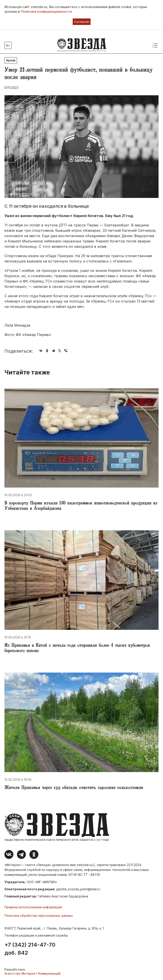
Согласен (82, 22)
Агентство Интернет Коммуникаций (32, 973)
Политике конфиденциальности (46, 11)
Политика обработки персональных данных (39, 916)
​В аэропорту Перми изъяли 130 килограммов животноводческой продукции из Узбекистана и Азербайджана (81, 506)
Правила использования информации (33, 907)
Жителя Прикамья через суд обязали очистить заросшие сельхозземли (74, 788)
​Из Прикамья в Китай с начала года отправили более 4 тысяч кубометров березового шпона (77, 649)
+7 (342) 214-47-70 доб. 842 (30, 949)
